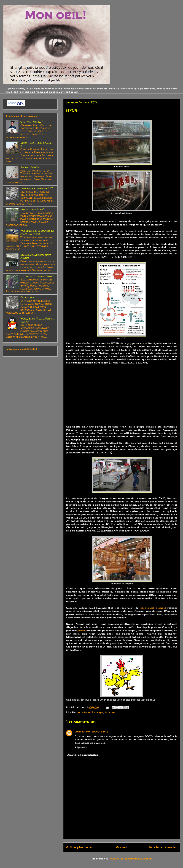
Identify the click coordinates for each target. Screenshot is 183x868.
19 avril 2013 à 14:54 (96, 732)
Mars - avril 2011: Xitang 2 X (37, 144)
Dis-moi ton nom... (30, 167)
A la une (110, 712)
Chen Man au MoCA (32, 122)
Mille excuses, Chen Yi (33, 209)
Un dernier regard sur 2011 (37, 188)
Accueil (122, 847)
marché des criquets (153, 608)
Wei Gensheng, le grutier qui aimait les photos (37, 232)
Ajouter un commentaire (83, 755)
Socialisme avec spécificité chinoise (36, 256)
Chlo (78, 732)
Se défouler (27, 297)
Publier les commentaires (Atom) (131, 859)
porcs (81, 630)
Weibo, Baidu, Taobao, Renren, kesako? (37, 320)
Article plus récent (80, 847)
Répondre (81, 747)
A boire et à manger (91, 712)
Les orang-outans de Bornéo (37, 276)
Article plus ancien (163, 847)
